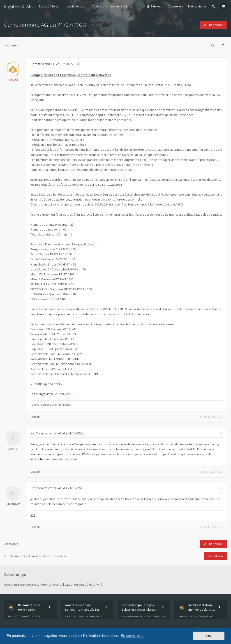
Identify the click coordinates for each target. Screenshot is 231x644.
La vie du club (76, 6)
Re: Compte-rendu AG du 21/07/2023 (57, 433)
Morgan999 (13, 504)
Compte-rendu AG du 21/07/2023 (45, 25)
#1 (221, 63)
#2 (221, 433)
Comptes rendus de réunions (112, 6)
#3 (221, 488)
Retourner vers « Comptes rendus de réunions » (35, 556)
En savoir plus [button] (132, 636)
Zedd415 (13, 449)
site (33, 515)
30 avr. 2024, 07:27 (212, 472)
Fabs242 (13, 80)
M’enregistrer (197, 6)
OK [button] (209, 636)
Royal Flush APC (19, 6)
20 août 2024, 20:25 (211, 527)
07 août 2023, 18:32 (211, 417)
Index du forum (50, 6)
